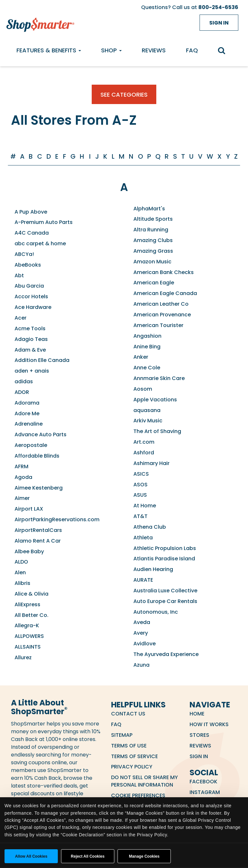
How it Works (209, 724)
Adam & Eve (30, 350)
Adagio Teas (31, 339)
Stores (199, 735)
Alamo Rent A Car (38, 541)
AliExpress (27, 604)
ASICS (141, 474)
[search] (225, 51)
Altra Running (151, 230)
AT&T (140, 516)
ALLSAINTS (28, 647)
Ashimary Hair (151, 463)
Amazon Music (152, 262)
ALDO (21, 562)
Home (197, 714)
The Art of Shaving (157, 431)
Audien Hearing (153, 569)
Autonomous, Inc (156, 612)
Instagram (205, 792)
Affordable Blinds (37, 456)
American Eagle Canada (165, 293)
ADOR (22, 392)
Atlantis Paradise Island (164, 559)
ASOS (140, 485)
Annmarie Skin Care (159, 378)
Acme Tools (30, 328)
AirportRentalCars (38, 530)
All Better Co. (31, 615)
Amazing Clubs (153, 240)
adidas (24, 381)
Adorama (27, 403)
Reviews (154, 50)
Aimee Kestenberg (39, 488)
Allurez (23, 657)
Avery (141, 633)
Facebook (203, 782)
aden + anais (32, 371)
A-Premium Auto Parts (44, 222)
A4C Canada (32, 233)
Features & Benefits (49, 50)
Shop (111, 50)
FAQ (192, 50)
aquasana (147, 410)
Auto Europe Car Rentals (165, 601)
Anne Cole (147, 368)
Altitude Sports (153, 219)
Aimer (22, 498)
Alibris (22, 583)
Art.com (144, 442)
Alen (20, 572)
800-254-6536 (218, 7)
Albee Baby (29, 551)
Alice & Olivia (31, 594)
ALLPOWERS (29, 636)
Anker (141, 357)
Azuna (141, 665)
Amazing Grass (153, 251)
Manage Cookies (144, 856)
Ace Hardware (33, 307)
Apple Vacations (155, 400)
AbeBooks (28, 265)
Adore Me (27, 413)
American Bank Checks (164, 272)
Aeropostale (31, 445)
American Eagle (154, 283)
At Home (145, 506)
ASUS (140, 495)
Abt (19, 275)
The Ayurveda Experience (166, 654)
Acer (21, 318)
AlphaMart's (149, 209)
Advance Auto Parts (41, 434)
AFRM (21, 466)
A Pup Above (31, 212)
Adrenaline (29, 424)
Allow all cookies (31, 856)
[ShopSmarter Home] (39, 23)
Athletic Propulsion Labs (165, 548)
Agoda (23, 477)
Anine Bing (147, 347)
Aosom (143, 389)
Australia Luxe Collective (165, 591)
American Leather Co (161, 304)
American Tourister (158, 325)
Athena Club (150, 527)
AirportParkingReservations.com (57, 519)
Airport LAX (29, 509)
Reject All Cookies (88, 856)
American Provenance (162, 315)
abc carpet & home (40, 243)
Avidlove (145, 644)
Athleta (143, 538)
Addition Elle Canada (42, 360)
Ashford (144, 453)
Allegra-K (27, 625)
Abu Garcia (29, 286)
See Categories (124, 95)
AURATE (143, 580)
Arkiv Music (148, 421)
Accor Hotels (31, 296)
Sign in (219, 23)
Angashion (147, 336)
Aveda (142, 622)
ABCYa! (24, 254)
